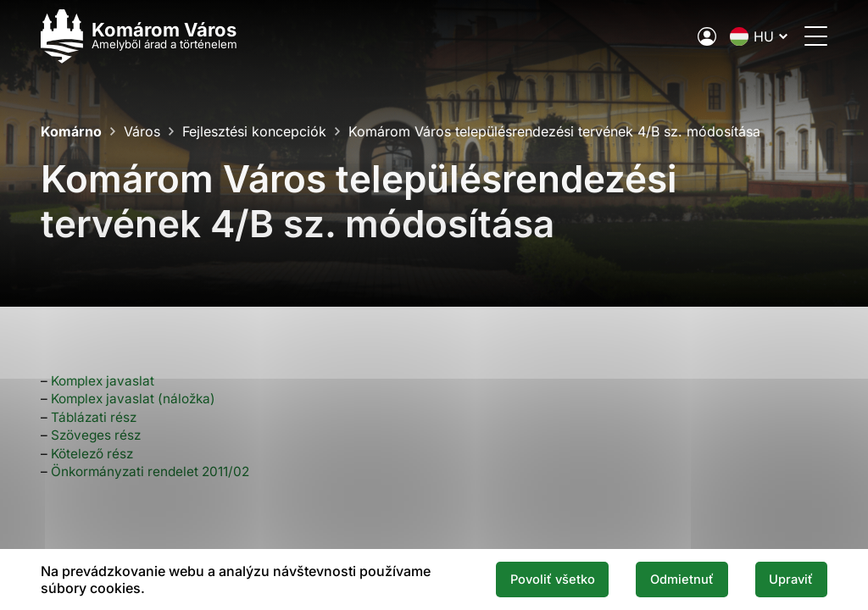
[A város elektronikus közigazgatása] (707, 36)
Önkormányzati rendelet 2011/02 (150, 471)
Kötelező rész (92, 454)
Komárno (71, 131)
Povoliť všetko (553, 579)
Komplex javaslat (103, 381)
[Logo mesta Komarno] (139, 36)
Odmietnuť (682, 579)
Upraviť (791, 579)
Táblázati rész (94, 417)
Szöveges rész (96, 435)
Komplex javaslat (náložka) (133, 399)
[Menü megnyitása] (816, 36)
